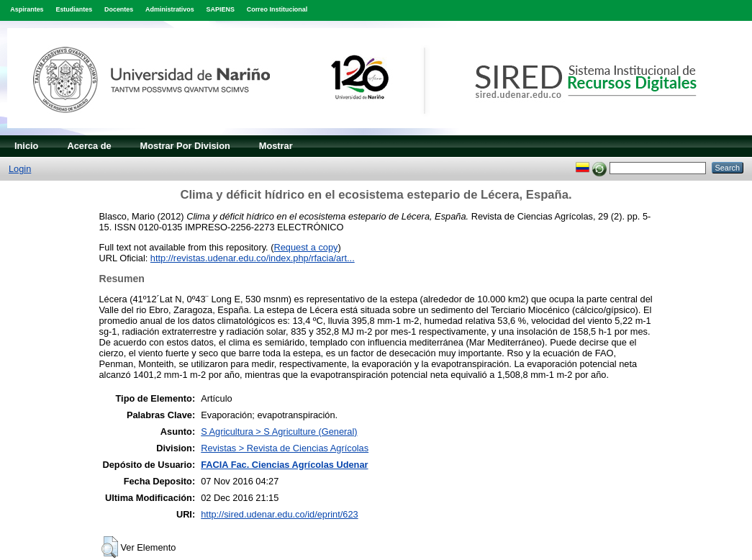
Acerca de (89, 146)
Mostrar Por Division (185, 146)
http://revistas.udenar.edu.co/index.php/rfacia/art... (253, 258)
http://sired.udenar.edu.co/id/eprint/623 (279, 514)
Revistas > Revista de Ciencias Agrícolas (285, 448)
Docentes (119, 9)
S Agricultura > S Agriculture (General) (279, 432)
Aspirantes (27, 9)
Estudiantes (74, 9)
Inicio (26, 146)
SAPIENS (221, 9)
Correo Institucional (277, 9)
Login (20, 169)
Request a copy (306, 247)
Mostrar (276, 146)
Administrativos (170, 9)
